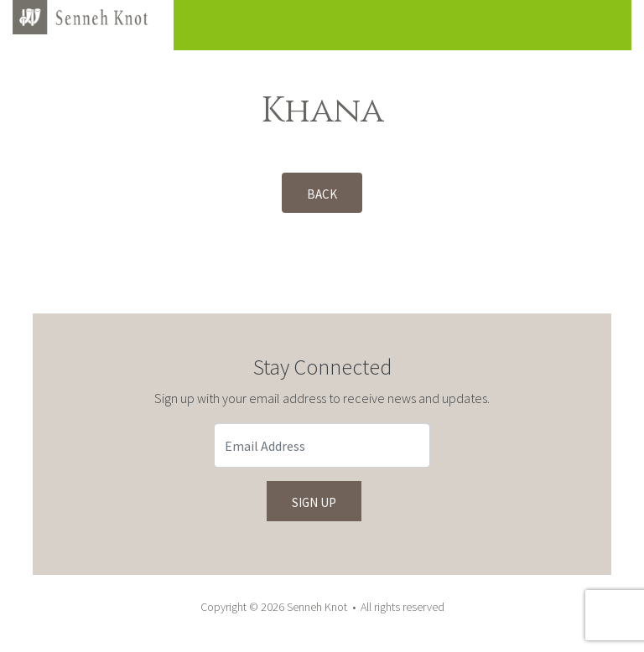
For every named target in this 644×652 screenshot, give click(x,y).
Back (322, 194)
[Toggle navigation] (593, 25)
